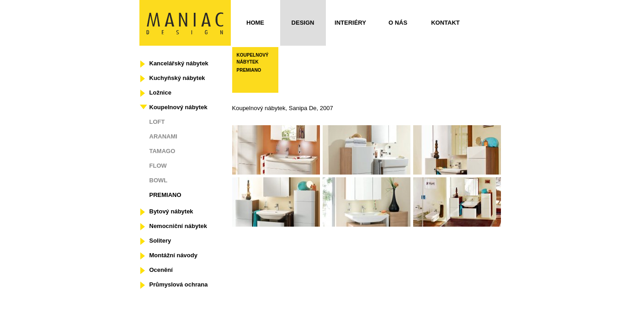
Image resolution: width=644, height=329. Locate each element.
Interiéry (350, 23)
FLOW (158, 166)
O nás (398, 23)
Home (255, 23)
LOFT (157, 122)
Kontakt (445, 23)
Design (303, 23)
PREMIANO (165, 195)
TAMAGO (162, 151)
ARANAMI (163, 136)
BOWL (159, 180)
